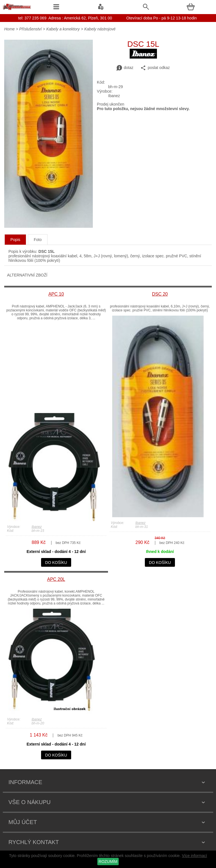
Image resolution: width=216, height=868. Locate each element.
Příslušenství (31, 29)
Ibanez (37, 527)
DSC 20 (160, 294)
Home (9, 29)
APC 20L (56, 579)
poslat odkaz (155, 68)
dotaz (125, 68)
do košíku (56, 563)
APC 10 (56, 294)
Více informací (194, 856)
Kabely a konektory (63, 29)
